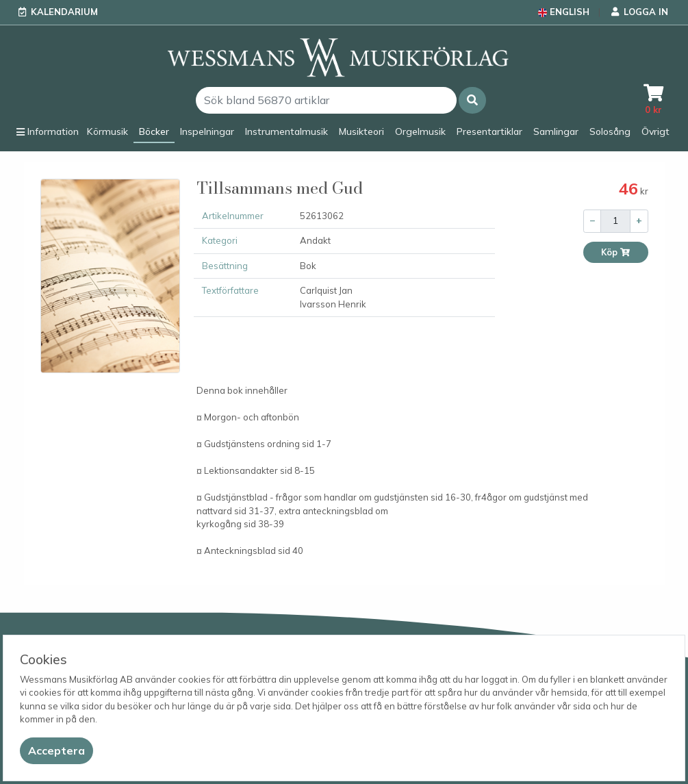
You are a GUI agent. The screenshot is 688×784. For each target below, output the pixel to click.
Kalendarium (64, 12)
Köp (616, 252)
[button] (472, 100)
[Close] (56, 751)
